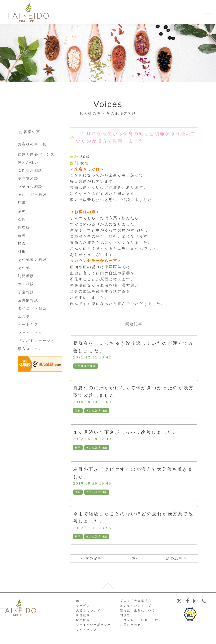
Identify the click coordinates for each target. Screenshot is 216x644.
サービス (83, 607)
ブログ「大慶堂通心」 (138, 602)
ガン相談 (27, 284)
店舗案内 (83, 617)
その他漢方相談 (86, 366)
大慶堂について (88, 612)
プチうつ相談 (31, 187)
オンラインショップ (136, 607)
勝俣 (22, 243)
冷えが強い (29, 162)
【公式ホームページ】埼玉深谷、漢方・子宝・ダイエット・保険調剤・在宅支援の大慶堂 (28, 12)
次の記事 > (176, 560)
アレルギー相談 (33, 195)
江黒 (22, 203)
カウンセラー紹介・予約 (139, 621)
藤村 (22, 235)
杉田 (78, 448)
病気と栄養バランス (37, 154)
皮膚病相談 (29, 300)
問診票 (125, 617)
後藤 (78, 411)
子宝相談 (27, 292)
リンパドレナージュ (37, 341)
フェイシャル (31, 333)
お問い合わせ (131, 626)
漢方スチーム (31, 349)
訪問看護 (27, 276)
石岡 (22, 219)
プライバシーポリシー (94, 626)
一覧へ (134, 560)
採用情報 (83, 621)
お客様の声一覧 (33, 144)
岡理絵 (24, 227)
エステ (24, 317)
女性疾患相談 (31, 170)
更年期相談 (29, 179)
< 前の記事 (91, 560)
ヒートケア (29, 324)
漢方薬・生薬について (138, 612)
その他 (24, 268)
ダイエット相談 (33, 308)
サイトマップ (87, 631)
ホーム (81, 602)
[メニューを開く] (208, 12)
